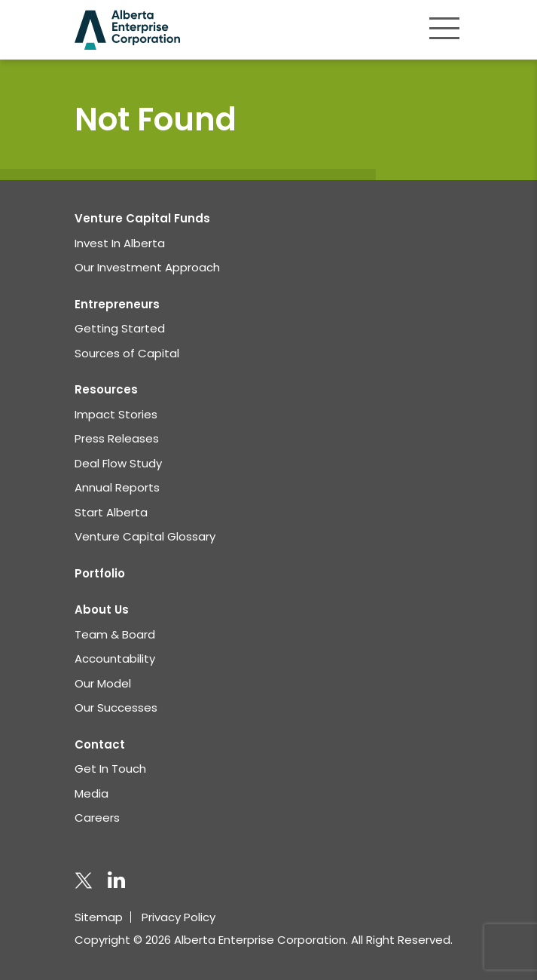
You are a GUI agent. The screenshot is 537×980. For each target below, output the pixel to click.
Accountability (115, 658)
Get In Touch (110, 769)
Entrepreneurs (117, 304)
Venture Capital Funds (142, 218)
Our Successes (116, 707)
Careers (97, 818)
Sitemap (99, 917)
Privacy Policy (178, 917)
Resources (106, 389)
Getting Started (120, 328)
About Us (102, 609)
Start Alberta (111, 512)
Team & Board (115, 634)
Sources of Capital (127, 353)
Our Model (103, 683)
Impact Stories (116, 414)
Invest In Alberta (120, 243)
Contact (100, 744)
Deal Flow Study (118, 463)
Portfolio (100, 573)
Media (92, 793)
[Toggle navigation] (444, 28)
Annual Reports (117, 487)
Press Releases (117, 438)
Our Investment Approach (147, 267)
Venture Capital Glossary (145, 536)
